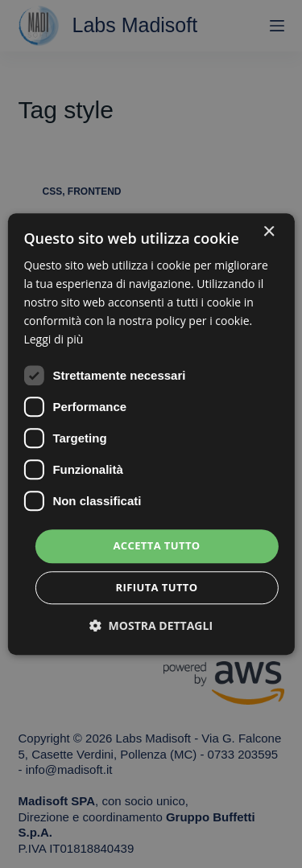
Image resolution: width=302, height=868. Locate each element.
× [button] (269, 232)
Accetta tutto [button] (156, 546)
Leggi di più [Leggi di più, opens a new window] (53, 340)
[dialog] (151, 434)
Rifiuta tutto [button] (157, 587)
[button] (151, 625)
